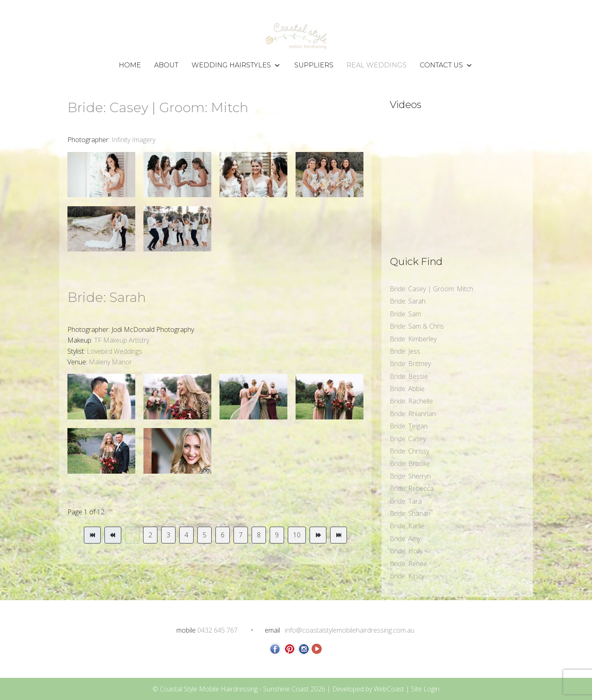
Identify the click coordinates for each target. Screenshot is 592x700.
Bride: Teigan (409, 426)
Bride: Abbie (407, 389)
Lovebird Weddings (114, 351)
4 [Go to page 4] (186, 535)
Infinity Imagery (133, 140)
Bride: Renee (408, 564)
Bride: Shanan (410, 513)
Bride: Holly (406, 551)
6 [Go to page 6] (223, 535)
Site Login (425, 689)
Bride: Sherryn (410, 476)
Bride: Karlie (407, 526)
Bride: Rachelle (411, 401)
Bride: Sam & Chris (417, 326)
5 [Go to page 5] (205, 535)
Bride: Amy (405, 539)
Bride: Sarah (107, 297)
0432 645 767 (217, 630)
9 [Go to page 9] (277, 535)
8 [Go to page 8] (259, 535)
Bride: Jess (405, 351)
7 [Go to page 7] (241, 535)
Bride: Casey (408, 439)
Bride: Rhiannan (413, 414)
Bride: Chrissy (409, 451)
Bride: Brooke (410, 463)
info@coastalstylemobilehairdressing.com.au (350, 630)
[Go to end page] (339, 535)
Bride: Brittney (410, 364)
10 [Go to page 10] (297, 535)
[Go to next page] (318, 535)
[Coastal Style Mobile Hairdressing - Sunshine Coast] (296, 36)
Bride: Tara (406, 501)
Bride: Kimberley (413, 339)
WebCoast (389, 689)
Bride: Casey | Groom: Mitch (158, 107)
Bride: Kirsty (407, 576)
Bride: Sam (405, 314)
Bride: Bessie (409, 376)
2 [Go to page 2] (150, 535)
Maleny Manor (110, 362)
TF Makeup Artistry (122, 340)
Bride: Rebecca (412, 488)
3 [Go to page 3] (168, 535)
